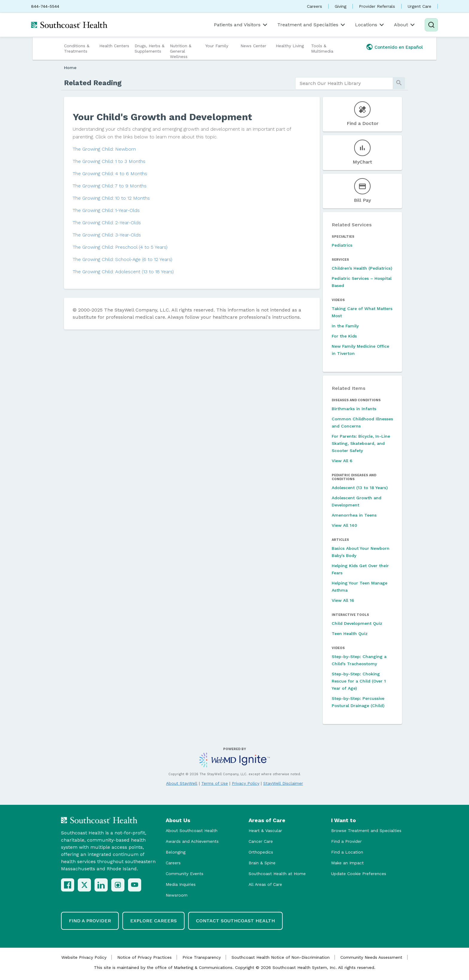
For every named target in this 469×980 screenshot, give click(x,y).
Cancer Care (261, 841)
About (405, 25)
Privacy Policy (246, 783)
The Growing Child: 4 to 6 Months (110, 174)
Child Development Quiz (357, 623)
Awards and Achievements (192, 841)
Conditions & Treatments (77, 48)
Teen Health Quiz (350, 634)
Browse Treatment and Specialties (366, 831)
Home (70, 68)
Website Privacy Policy (84, 957)
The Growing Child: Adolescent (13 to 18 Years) (123, 272)
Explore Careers (153, 921)
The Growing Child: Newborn (104, 149)
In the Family (345, 326)
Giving (341, 6)
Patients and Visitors (241, 25)
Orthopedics (261, 852)
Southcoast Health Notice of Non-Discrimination (281, 957)
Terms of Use (215, 783)
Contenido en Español (399, 47)
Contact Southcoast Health (235, 921)
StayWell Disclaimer (283, 783)
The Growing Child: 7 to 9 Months (110, 186)
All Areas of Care (265, 884)
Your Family (217, 46)
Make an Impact (347, 863)
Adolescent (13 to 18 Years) (360, 488)
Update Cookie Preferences (359, 874)
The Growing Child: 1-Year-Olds (106, 210)
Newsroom (177, 895)
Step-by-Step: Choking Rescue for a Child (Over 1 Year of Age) (359, 681)
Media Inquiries (181, 884)
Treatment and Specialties (312, 25)
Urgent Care (419, 6)
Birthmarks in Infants (354, 409)
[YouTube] (135, 885)
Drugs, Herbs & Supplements (150, 48)
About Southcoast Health (192, 831)
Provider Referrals (377, 6)
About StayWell (182, 783)
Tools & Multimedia (322, 48)
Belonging (176, 852)
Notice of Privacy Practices (144, 957)
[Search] (431, 25)
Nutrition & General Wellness (181, 51)
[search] (344, 83)
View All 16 (343, 600)
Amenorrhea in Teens (354, 515)
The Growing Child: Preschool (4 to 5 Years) (120, 247)
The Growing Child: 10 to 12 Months (111, 198)
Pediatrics (342, 245)
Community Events (185, 874)
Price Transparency (202, 957)
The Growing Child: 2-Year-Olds (107, 223)
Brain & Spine (262, 863)
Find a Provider (346, 841)
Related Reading (93, 83)
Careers (315, 6)
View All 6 (342, 461)
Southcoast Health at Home (277, 874)
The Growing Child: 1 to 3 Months (109, 161)
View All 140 (344, 525)
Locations (370, 25)
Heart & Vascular (265, 831)
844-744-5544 (45, 6)
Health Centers (114, 46)
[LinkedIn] (101, 885)
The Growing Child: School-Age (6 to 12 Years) (122, 259)
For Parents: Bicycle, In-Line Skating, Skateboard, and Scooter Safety (361, 443)
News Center (253, 46)
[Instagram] (118, 885)
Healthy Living (290, 46)
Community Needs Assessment (371, 957)
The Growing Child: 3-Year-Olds (107, 235)
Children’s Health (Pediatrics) (362, 268)
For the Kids (344, 336)
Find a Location (347, 852)
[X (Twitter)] (84, 885)
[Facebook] (68, 885)
